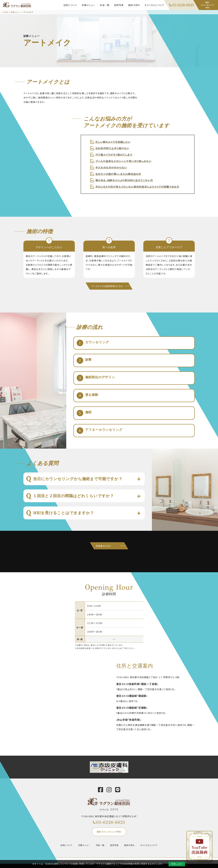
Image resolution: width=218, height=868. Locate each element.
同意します (177, 864)
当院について (66, 845)
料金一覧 (100, 845)
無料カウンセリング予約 (109, 832)
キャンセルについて (149, 845)
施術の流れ (129, 845)
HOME (5, 12)
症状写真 (114, 845)
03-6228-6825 (111, 822)
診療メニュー (16, 12)
